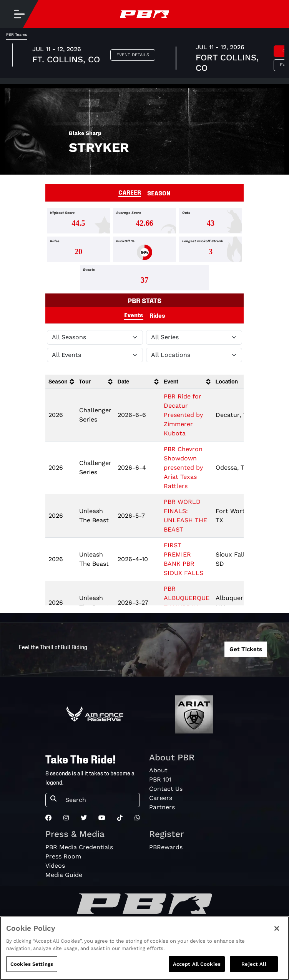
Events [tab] (134, 315)
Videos (55, 866)
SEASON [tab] (159, 193)
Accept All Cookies (197, 971)
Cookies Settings (32, 971)
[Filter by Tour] (194, 337)
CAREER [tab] (130, 192)
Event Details (133, 55)
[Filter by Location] (194, 355)
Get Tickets (246, 649)
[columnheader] (61, 382)
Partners (162, 807)
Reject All (254, 971)
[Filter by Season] (95, 337)
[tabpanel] (144, 251)
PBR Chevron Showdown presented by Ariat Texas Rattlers (183, 467)
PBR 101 (160, 779)
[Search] (100, 800)
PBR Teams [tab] (17, 34)
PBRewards (166, 847)
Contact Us (166, 789)
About (158, 770)
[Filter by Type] (95, 355)
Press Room (63, 856)
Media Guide (64, 875)
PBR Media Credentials (79, 847)
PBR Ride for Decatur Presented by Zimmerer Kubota (183, 415)
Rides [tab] (157, 315)
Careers (161, 798)
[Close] (277, 936)
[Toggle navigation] (19, 14)
